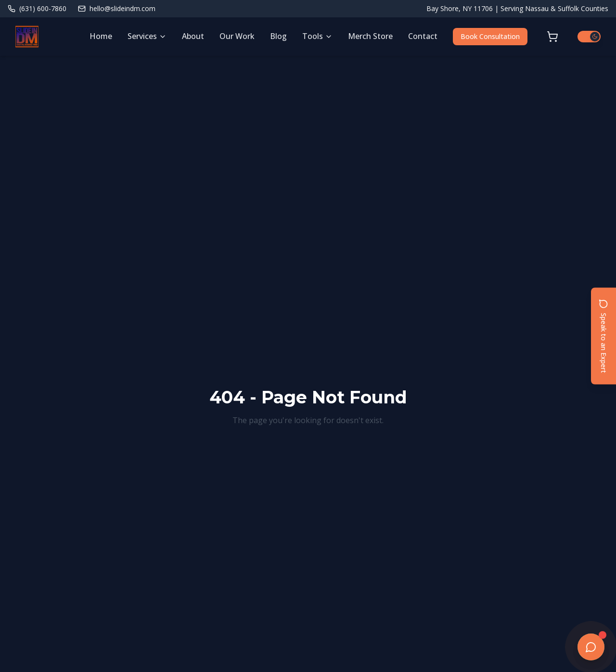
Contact (423, 36)
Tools (317, 36)
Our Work (237, 36)
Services (147, 36)
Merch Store (370, 36)
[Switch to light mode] (589, 37)
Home (101, 36)
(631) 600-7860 (37, 8)
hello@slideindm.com (117, 8)
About (193, 36)
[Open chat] (591, 647)
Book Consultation (490, 36)
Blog (278, 36)
